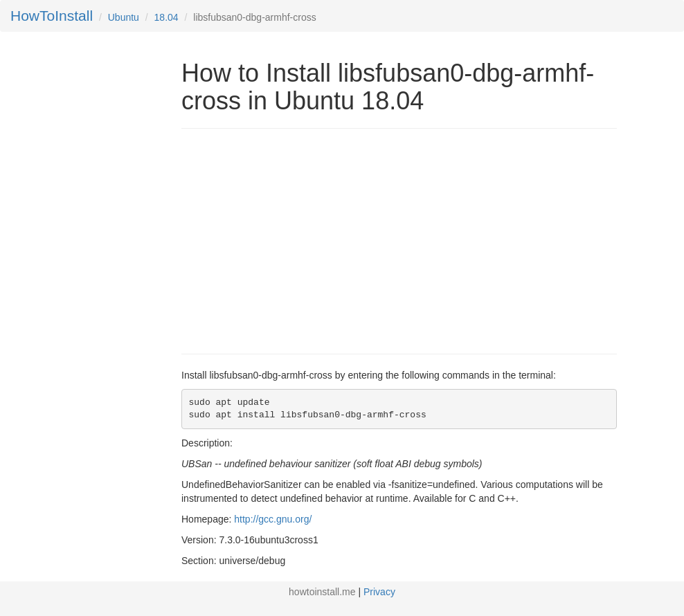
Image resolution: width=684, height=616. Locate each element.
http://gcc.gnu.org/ (273, 519)
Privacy (379, 592)
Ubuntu (124, 17)
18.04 (166, 17)
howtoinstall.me (322, 592)
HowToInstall (52, 16)
